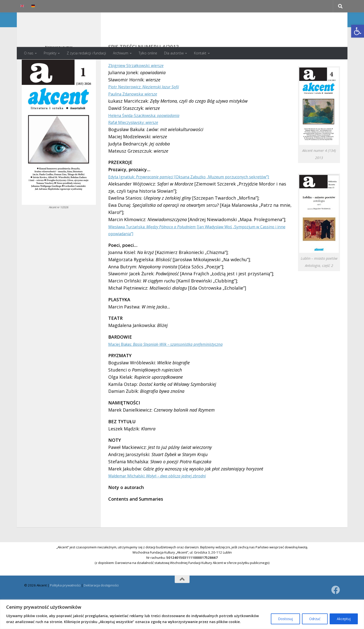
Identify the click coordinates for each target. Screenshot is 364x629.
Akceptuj (344, 619)
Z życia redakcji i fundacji (86, 53)
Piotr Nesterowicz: (150, 106)
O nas (29, 53)
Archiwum (121, 53)
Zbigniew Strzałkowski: (140, 85)
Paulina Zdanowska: (137, 114)
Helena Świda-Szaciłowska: (150, 135)
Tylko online (148, 53)
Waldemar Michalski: (165, 503)
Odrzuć (315, 619)
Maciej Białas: (175, 371)
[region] (182, 614)
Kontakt (200, 53)
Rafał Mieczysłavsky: (137, 142)
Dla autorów (174, 53)
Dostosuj (285, 619)
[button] (358, 31)
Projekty (50, 53)
